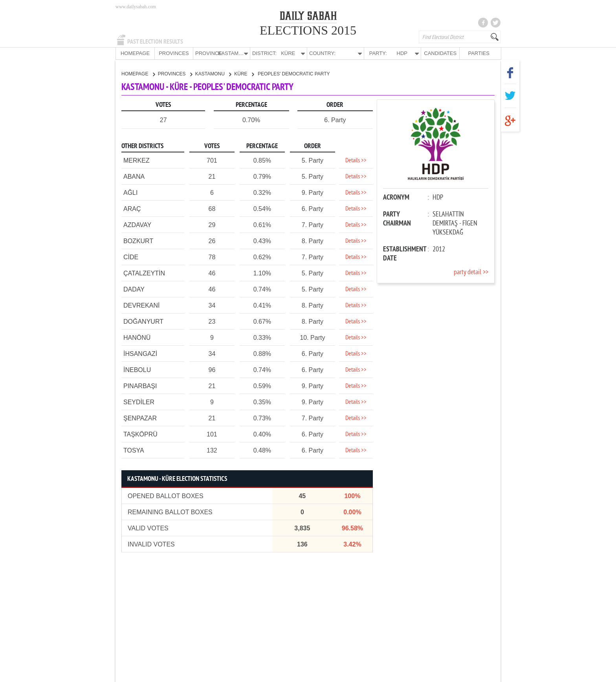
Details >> (356, 160)
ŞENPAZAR (140, 418)
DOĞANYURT (143, 321)
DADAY (134, 289)
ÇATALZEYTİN (144, 273)
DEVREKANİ (141, 305)
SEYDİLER (139, 402)
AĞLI (130, 192)
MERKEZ (137, 160)
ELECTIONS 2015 (308, 30)
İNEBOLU (137, 369)
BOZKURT (138, 241)
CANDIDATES (440, 53)
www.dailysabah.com (136, 7)
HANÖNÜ (137, 337)
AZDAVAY (137, 225)
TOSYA (134, 450)
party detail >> (471, 272)
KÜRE (244, 73)
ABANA (134, 176)
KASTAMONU (213, 73)
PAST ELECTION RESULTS (155, 42)
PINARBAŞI (140, 386)
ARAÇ (132, 208)
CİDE (131, 257)
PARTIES (478, 53)
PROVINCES (174, 53)
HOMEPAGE (135, 53)
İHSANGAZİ (140, 353)
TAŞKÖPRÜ (140, 434)
